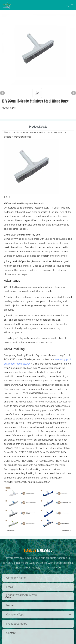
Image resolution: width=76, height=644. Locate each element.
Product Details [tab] (38, 127)
